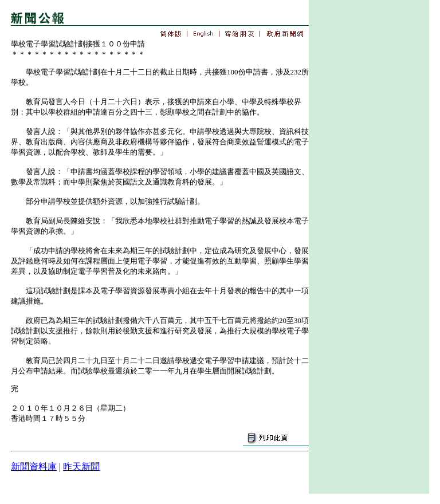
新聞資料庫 (34, 466)
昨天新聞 (81, 466)
